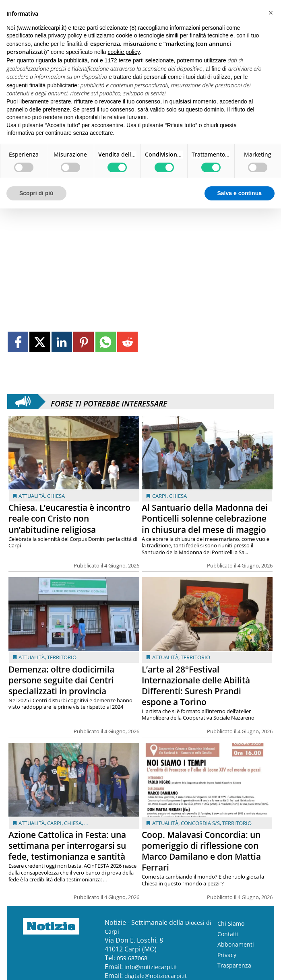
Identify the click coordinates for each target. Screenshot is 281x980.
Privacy (227, 955)
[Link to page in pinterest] (84, 342)
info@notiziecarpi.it (151, 967)
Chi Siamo (231, 923)
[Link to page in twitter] (40, 342)
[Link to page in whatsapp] (106, 342)
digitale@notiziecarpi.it (156, 976)
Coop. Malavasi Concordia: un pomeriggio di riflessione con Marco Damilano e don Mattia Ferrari (201, 851)
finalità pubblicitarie (53, 85)
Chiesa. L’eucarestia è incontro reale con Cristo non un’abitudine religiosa (69, 518)
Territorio (62, 657)
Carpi (159, 496)
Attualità (32, 496)
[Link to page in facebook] (18, 342)
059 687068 (132, 958)
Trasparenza (234, 965)
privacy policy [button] (65, 35)
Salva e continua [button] (240, 193)
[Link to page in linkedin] (62, 342)
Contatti (228, 934)
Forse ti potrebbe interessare (109, 402)
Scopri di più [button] (36, 193)
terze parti (131, 60)
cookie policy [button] (124, 52)
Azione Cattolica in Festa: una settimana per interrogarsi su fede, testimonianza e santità (67, 846)
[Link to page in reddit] (127, 342)
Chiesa (56, 496)
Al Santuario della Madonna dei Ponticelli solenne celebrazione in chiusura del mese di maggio (205, 518)
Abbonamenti (236, 944)
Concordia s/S (200, 823)
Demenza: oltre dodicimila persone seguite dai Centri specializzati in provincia (61, 680)
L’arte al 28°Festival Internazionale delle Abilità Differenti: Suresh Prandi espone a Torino (196, 686)
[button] (271, 13)
